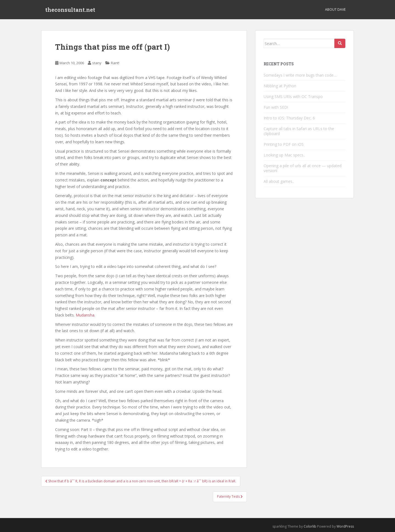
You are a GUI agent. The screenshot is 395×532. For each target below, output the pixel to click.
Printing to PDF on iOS (284, 144)
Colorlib (310, 526)
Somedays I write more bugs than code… (300, 75)
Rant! (115, 63)
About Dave (335, 9)
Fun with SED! (276, 107)
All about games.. (279, 181)
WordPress (345, 526)
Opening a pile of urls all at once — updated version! (303, 168)
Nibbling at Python (280, 86)
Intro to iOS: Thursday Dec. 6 (289, 118)
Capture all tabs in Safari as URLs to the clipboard (299, 131)
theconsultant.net (70, 10)
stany (97, 63)
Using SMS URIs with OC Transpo (293, 96)
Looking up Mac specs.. (284, 155)
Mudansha (85, 315)
